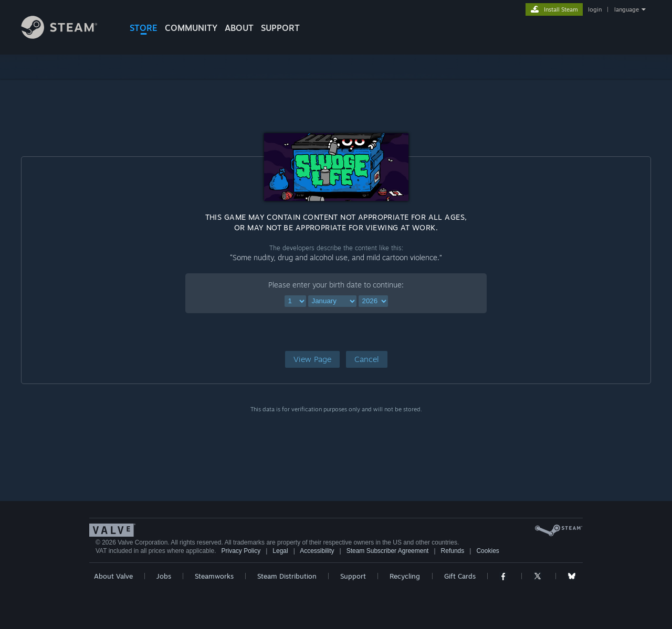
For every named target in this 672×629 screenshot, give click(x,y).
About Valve (113, 576)
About (239, 28)
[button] (312, 359)
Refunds (453, 551)
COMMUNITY (191, 28)
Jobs (164, 576)
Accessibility (317, 551)
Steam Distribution (287, 576)
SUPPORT (280, 28)
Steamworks (214, 576)
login (595, 9)
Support (353, 576)
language (627, 9)
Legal (280, 551)
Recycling (405, 576)
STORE (144, 28)
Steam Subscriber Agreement (388, 551)
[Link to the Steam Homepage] (67, 36)
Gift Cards (460, 576)
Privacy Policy (241, 551)
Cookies (487, 551)
